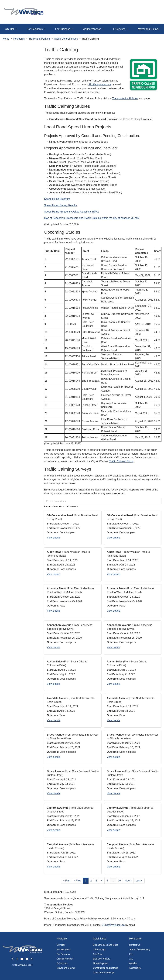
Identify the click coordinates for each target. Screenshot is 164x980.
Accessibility (135, 968)
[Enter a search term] (103, 501)
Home (6, 39)
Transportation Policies (125, 98)
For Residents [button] (35, 29)
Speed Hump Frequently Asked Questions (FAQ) (72, 212)
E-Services (62, 963)
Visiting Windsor (65, 959)
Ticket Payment (101, 963)
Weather (133, 963)
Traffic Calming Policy (121, 461)
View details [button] (54, 538)
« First (67, 881)
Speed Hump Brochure (57, 199)
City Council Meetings (104, 973)
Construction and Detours (106, 968)
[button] (154, 6)
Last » (139, 881)
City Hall (61, 945)
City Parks (98, 954)
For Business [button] (63, 29)
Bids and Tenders (102, 959)
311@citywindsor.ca (100, 84)
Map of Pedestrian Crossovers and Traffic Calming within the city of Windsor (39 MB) (92, 218)
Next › (128, 881)
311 (131, 959)
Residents (19, 39)
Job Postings (99, 949)
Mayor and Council (66, 968)
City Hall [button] (10, 29)
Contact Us (135, 945)
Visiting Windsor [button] (92, 29)
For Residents (64, 949)
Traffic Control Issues (66, 39)
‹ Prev (78, 881)
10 (119, 881)
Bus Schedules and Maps (106, 945)
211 (131, 954)
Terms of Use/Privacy (140, 949)
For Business (63, 954)
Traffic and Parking (39, 39)
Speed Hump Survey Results (60, 205)
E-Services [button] (120, 29)
